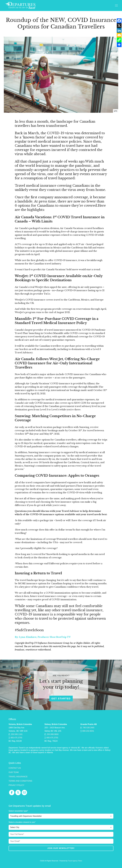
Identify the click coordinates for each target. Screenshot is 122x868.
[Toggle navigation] (116, 5)
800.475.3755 (16, 738)
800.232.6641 (88, 731)
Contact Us (15, 768)
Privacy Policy (16, 785)
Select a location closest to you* (22, 822)
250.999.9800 (53, 734)
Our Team (14, 772)
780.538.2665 (89, 728)
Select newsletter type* (18, 811)
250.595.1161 (17, 734)
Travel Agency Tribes (75, 861)
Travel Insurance (18, 777)
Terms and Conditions (20, 781)
